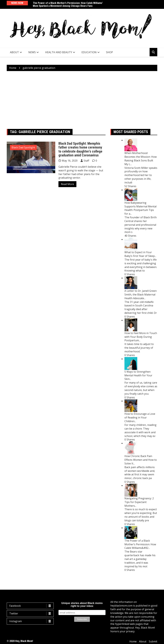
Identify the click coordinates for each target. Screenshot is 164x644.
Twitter (31, 614)
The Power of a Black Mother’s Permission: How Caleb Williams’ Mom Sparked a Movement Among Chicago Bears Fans (68, 4)
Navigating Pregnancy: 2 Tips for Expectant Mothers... (139, 502)
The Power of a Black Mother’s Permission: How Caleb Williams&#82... (140, 544)
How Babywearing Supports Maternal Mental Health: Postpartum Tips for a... (140, 208)
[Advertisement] (82, 100)
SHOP (109, 52)
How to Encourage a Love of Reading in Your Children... (140, 417)
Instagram (31, 621)
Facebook (31, 606)
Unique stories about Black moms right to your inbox (82, 605)
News (32, 52)
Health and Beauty (59, 52)
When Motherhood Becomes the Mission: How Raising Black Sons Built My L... (141, 159)
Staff (86, 161)
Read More (67, 184)
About (14, 52)
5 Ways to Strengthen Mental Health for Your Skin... (138, 375)
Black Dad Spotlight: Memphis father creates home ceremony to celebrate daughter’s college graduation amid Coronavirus (80, 149)
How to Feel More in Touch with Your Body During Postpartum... (141, 337)
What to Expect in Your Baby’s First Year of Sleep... (140, 254)
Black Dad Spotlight (23, 147)
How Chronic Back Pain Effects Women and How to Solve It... (141, 460)
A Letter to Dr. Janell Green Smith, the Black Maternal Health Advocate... (141, 295)
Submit (153, 641)
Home (133, 641)
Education (89, 52)
